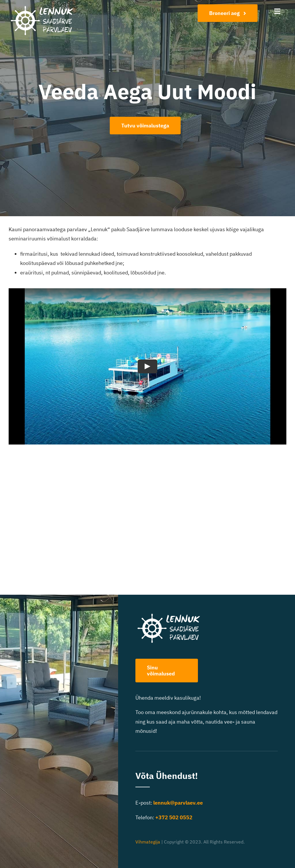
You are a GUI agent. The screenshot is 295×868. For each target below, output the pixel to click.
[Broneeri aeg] (228, 13)
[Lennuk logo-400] (45, 7)
